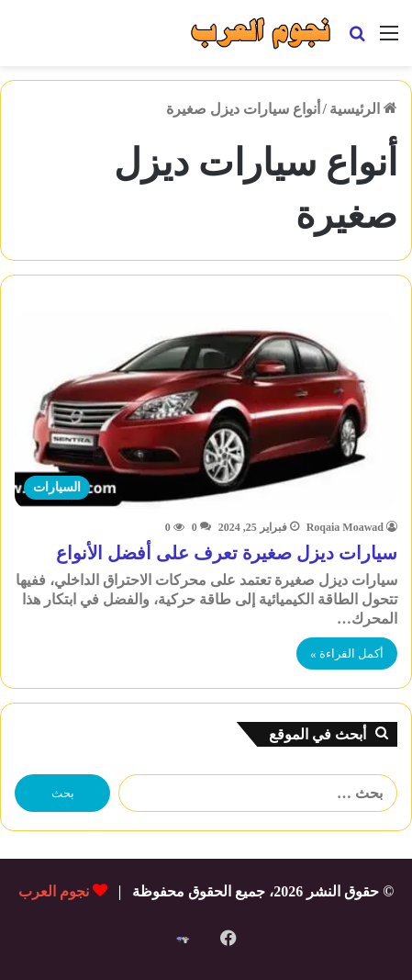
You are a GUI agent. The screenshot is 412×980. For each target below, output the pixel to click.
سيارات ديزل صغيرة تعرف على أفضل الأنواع (227, 553)
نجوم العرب (54, 891)
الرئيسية (363, 109)
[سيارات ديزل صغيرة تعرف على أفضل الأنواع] (206, 411)
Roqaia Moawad (345, 527)
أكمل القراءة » (347, 653)
